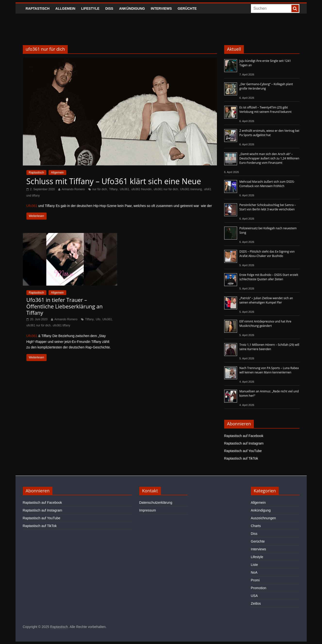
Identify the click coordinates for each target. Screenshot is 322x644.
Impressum (148, 510)
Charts (256, 526)
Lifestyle (90, 8)
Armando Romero (73, 189)
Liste (255, 565)
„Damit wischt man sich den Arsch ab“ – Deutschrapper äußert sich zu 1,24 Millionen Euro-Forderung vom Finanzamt (269, 158)
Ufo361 (125, 189)
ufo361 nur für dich (166, 189)
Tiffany (113, 189)
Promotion (259, 588)
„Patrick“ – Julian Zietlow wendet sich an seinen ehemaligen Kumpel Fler (266, 300)
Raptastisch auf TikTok (241, 458)
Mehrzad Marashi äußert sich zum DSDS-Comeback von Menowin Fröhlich (267, 184)
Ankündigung (132, 8)
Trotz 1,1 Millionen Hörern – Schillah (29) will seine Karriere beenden (269, 347)
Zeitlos (256, 603)
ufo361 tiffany (61, 325)
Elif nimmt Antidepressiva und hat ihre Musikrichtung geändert (265, 324)
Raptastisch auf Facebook (244, 436)
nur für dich (100, 189)
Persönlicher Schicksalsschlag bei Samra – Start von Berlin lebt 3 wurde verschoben (268, 207)
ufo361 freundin (141, 189)
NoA (254, 572)
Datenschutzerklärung (156, 503)
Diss (109, 8)
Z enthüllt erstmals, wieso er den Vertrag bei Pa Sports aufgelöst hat (269, 133)
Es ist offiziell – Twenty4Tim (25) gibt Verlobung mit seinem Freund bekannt (266, 110)
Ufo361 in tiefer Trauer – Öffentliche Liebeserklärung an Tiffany (65, 306)
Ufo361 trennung (191, 189)
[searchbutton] (295, 8)
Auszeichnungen (264, 518)
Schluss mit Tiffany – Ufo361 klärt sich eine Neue (114, 181)
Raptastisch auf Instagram (244, 443)
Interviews (161, 8)
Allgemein (65, 8)
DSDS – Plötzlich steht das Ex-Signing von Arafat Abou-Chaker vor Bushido (267, 254)
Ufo (98, 319)
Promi (255, 580)
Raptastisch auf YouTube (243, 451)
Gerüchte (187, 8)
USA (254, 596)
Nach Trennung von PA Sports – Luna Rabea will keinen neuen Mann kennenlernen (269, 370)
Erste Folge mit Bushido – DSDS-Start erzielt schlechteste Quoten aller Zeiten (269, 277)
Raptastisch (38, 8)
